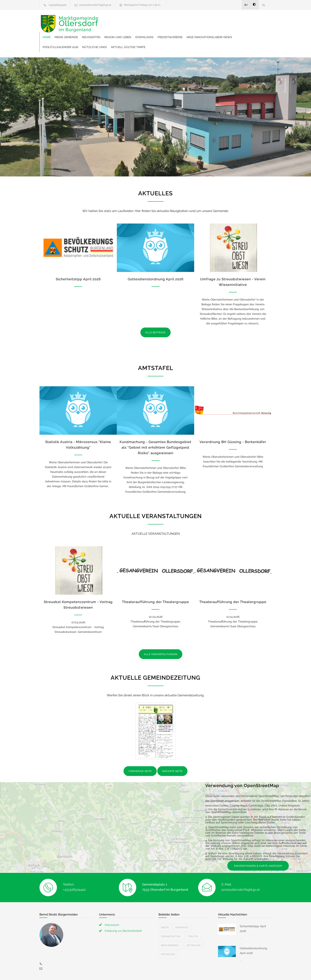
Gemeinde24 (122, 972)
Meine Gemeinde (128, 20)
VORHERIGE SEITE (140, 754)
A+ (246, 5)
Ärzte (165, 910)
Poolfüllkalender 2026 (171, 30)
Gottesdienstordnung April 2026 (156, 262)
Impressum (112, 908)
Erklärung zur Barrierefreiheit (123, 914)
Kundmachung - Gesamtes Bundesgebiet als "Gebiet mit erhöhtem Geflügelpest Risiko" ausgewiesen (155, 430)
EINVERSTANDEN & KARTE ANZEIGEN (258, 849)
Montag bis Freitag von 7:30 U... (143, 5)
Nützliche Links (206, 30)
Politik (193, 919)
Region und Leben (179, 20)
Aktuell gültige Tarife (239, 30)
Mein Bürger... (170, 928)
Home (108, 20)
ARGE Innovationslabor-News (127, 30)
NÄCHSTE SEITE (172, 754)
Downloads (206, 20)
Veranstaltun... (171, 919)
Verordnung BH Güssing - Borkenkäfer (233, 425)
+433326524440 (57, 5)
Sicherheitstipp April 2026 (78, 262)
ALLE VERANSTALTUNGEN (161, 637)
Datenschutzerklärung (207, 972)
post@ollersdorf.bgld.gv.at (95, 5)
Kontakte (182, 910)
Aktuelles (193, 928)
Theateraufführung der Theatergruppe (155, 585)
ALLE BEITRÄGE (155, 315)
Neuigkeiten (153, 20)
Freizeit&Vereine (231, 20)
